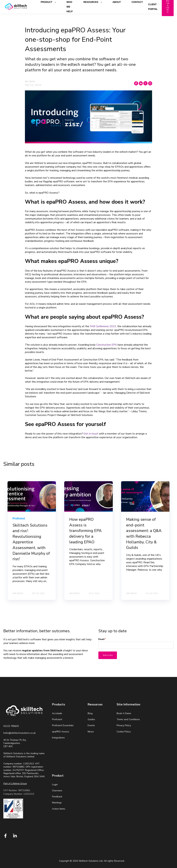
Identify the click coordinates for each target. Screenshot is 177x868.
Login (55, 785)
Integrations (58, 738)
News (91, 732)
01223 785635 (11, 726)
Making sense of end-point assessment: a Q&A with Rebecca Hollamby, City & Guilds (144, 533)
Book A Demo (124, 713)
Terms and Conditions (128, 719)
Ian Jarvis (30, 81)
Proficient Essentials (63, 725)
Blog (90, 713)
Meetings (57, 803)
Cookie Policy (124, 732)
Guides (91, 719)
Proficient (57, 719)
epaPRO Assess (61, 732)
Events (91, 725)
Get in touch (91, 434)
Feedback (57, 797)
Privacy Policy (124, 725)
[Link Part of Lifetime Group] (15, 784)
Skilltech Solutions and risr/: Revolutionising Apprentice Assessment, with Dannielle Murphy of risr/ (31, 542)
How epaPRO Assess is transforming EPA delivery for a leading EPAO (85, 531)
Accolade (57, 713)
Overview (57, 791)
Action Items (59, 809)
